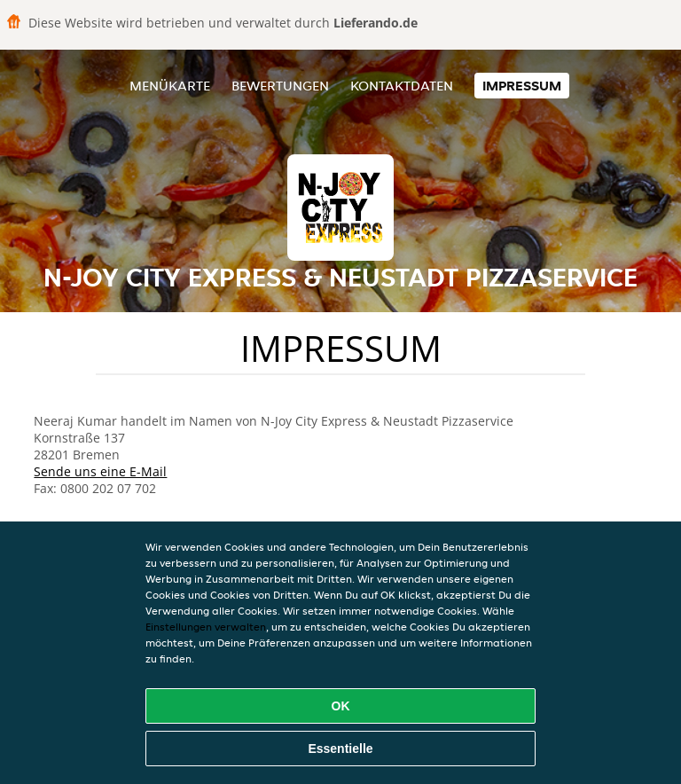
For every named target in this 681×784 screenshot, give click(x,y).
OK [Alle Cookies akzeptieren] (341, 706)
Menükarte (170, 86)
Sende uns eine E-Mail (100, 471)
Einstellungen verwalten (206, 627)
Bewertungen (280, 86)
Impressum (522, 86)
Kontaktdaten (402, 86)
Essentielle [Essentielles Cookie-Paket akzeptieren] (340, 749)
